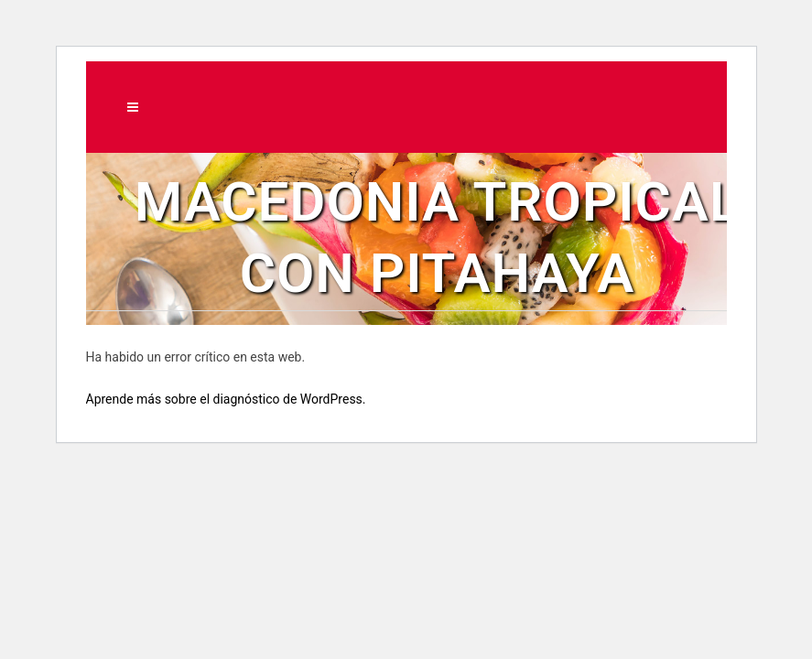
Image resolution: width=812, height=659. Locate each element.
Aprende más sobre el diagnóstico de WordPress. (226, 399)
